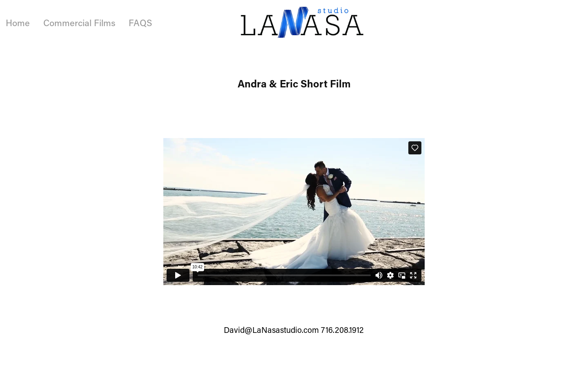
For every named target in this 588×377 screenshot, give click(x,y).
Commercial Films (79, 23)
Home (18, 23)
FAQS (140, 23)
